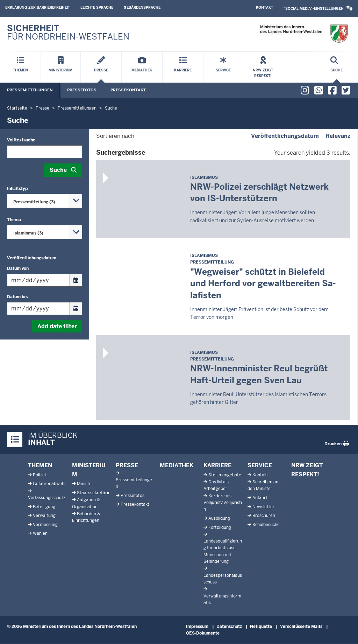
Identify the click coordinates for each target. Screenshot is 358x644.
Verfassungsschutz (47, 498)
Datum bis (17, 297)
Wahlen (40, 533)
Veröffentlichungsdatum (32, 258)
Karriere (217, 465)
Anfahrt (260, 498)
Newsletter (263, 507)
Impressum (197, 626)
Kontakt (264, 8)
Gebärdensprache (142, 8)
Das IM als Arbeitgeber (216, 485)
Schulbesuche (266, 525)
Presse (127, 465)
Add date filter (57, 326)
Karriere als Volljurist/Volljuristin (223, 503)
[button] (318, 9)
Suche (58, 170)
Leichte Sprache (97, 8)
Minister (85, 484)
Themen (40, 465)
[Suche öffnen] (336, 67)
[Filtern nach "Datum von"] (38, 280)
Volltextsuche (21, 140)
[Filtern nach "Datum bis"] (38, 309)
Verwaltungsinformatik (222, 599)
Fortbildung (220, 527)
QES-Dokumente (203, 633)
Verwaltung (44, 516)
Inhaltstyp (17, 189)
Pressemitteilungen (30, 90)
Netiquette (261, 626)
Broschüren (264, 516)
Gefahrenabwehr (49, 484)
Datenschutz (229, 626)
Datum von (18, 268)
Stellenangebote (225, 475)
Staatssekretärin (94, 493)
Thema (14, 220)
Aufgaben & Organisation (86, 503)
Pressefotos (82, 90)
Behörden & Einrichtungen (86, 517)
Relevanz (338, 136)
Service (260, 465)
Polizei (39, 475)
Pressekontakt (128, 90)
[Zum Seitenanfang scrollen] (344, 631)
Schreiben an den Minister (263, 485)
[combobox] (45, 201)
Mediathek (177, 465)
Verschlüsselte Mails (301, 626)
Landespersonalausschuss (223, 579)
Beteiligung (44, 507)
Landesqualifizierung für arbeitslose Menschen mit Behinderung (223, 551)
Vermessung (45, 525)
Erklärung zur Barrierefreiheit (38, 8)
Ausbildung (219, 518)
